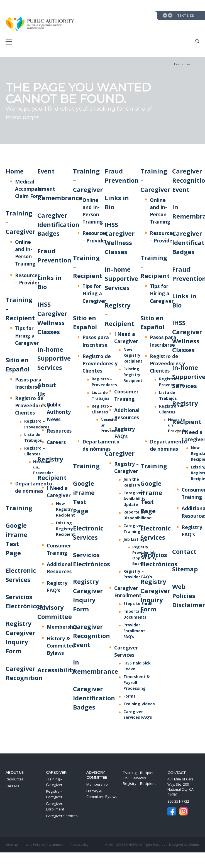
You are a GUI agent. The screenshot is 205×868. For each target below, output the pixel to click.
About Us (15, 772)
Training (19, 508)
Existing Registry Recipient (65, 529)
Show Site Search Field (197, 42)
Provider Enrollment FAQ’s (134, 631)
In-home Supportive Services (54, 359)
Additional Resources (59, 568)
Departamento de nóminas (34, 487)
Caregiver (120, 453)
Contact (184, 551)
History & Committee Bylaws (61, 646)
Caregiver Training (133, 529)
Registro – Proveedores (104, 382)
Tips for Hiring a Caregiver (27, 335)
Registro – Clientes (35, 451)
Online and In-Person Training (25, 253)
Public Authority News (59, 412)
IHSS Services (134, 778)
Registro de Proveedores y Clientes (33, 405)
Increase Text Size (170, 15)
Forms (130, 696)
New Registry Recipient (65, 509)
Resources (59, 431)
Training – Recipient (139, 773)
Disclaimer (183, 64)
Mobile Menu (9, 43)
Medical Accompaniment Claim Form (35, 189)
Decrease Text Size (165, 15)
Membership (62, 627)
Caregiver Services (62, 816)
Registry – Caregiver (54, 794)
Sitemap (185, 569)
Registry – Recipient (139, 783)
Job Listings (135, 539)
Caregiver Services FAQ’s (138, 715)
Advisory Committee (97, 775)
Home (15, 171)
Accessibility (56, 670)
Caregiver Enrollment (55, 806)
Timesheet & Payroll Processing (136, 682)
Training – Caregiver (54, 782)
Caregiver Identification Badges (58, 225)
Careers (56, 442)
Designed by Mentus (184, 845)
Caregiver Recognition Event (91, 636)
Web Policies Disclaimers (44, 845)
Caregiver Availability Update (135, 499)
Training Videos (139, 704)
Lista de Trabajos (33, 437)
